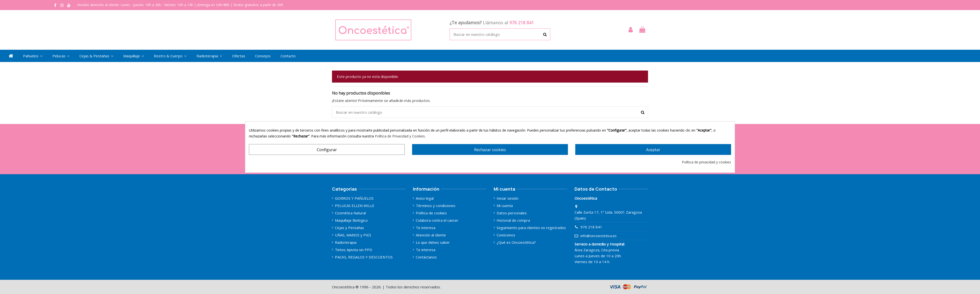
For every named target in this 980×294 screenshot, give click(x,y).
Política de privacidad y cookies (706, 162)
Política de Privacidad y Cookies (400, 136)
